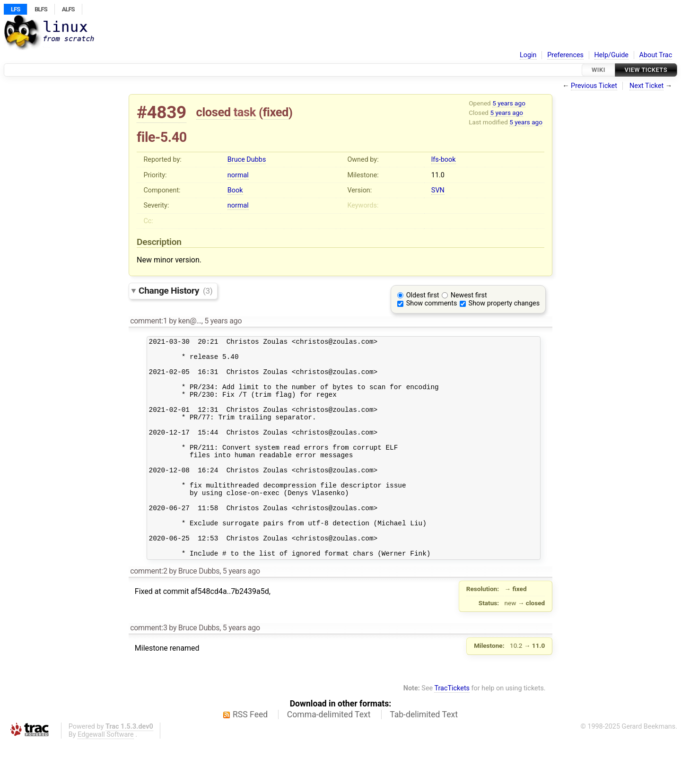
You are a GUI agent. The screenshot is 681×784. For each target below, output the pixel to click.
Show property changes (504, 303)
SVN (438, 190)
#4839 (162, 112)
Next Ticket (646, 86)
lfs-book (444, 160)
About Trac (656, 55)
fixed (275, 112)
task (245, 112)
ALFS (68, 9)
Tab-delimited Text (424, 756)
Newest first (469, 295)
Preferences (565, 55)
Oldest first (423, 295)
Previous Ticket (594, 86)
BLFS (41, 9)
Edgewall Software (106, 776)
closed (214, 112)
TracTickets (452, 729)
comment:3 (148, 669)
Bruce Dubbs (247, 160)
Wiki (598, 70)
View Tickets (646, 70)
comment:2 (148, 612)
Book (235, 190)
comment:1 (148, 321)
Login (528, 55)
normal (238, 175)
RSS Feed (250, 756)
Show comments (432, 303)
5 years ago (509, 103)
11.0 (438, 175)
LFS (15, 9)
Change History (175, 291)
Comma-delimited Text (329, 756)
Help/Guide (611, 55)
